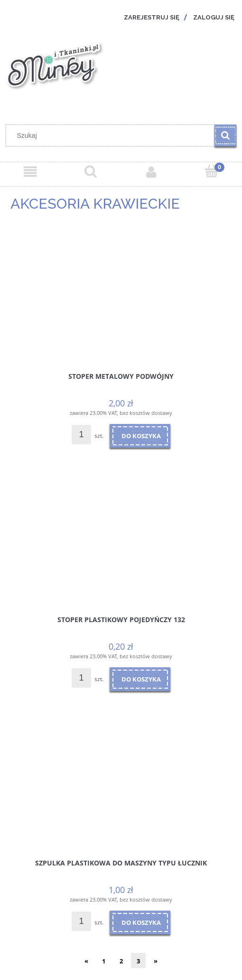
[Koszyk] (212, 171)
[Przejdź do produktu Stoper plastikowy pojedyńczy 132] (121, 541)
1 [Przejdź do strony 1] (104, 961)
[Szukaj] (225, 135)
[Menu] (30, 172)
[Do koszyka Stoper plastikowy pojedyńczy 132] (140, 679)
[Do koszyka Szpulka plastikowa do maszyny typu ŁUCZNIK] (140, 922)
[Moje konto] (151, 172)
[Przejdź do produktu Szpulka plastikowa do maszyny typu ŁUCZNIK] (121, 784)
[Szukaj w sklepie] (112, 135)
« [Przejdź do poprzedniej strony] (86, 961)
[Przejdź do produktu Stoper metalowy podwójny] (121, 298)
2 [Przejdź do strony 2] (121, 961)
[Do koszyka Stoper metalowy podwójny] (140, 436)
